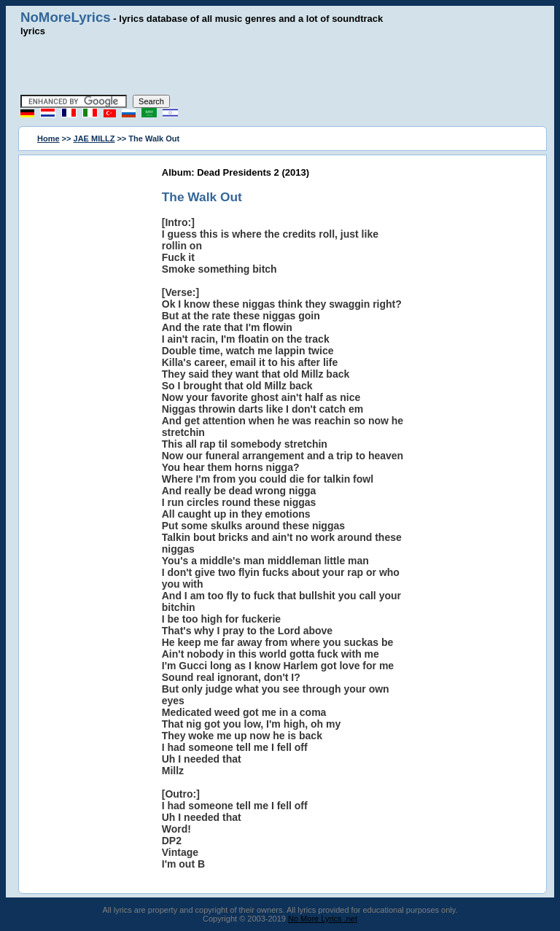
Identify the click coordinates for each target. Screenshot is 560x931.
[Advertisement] (280, 66)
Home (48, 139)
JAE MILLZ (94, 139)
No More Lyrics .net (323, 919)
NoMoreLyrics (66, 17)
